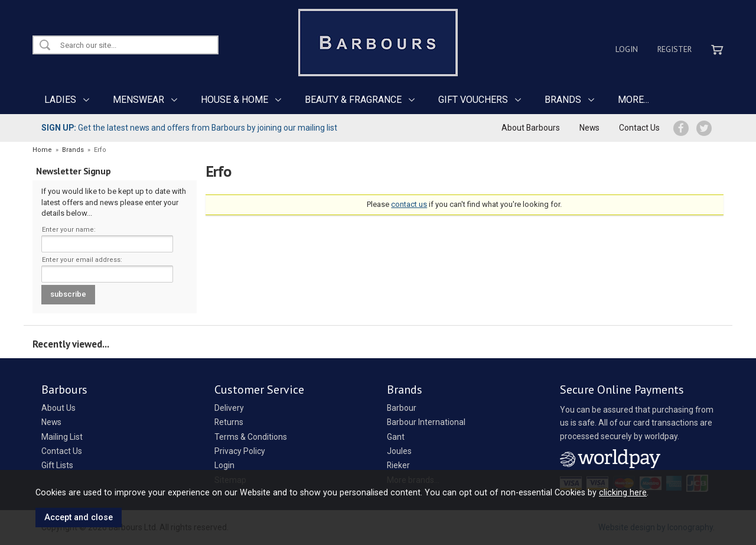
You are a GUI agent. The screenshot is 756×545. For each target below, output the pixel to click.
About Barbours (531, 128)
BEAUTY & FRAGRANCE (353, 100)
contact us (409, 204)
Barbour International (426, 422)
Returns (229, 422)
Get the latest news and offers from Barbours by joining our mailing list (189, 128)
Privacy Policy (240, 451)
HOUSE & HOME (234, 100)
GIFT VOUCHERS (473, 100)
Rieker (398, 465)
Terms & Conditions (251, 437)
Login (627, 49)
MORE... (633, 100)
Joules (399, 451)
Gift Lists (57, 465)
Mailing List (62, 437)
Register (674, 49)
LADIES (60, 100)
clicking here (623, 492)
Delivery (229, 408)
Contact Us (639, 128)
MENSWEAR (139, 100)
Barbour (402, 408)
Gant (396, 437)
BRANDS (563, 100)
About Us (58, 408)
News (589, 128)
